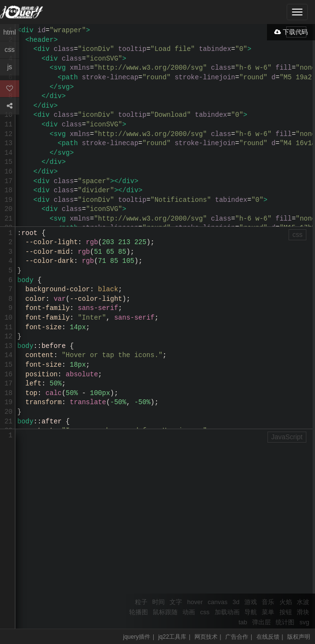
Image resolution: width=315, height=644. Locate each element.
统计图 (285, 622)
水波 (303, 602)
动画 (189, 612)
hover (195, 602)
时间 (158, 602)
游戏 (251, 602)
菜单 (268, 612)
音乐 (268, 602)
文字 (176, 602)
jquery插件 (137, 637)
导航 (251, 612)
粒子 (141, 602)
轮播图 (139, 612)
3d (236, 602)
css (205, 612)
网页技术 (206, 637)
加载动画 (227, 612)
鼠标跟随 (165, 612)
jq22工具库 (172, 637)
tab (243, 622)
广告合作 (237, 637)
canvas (218, 602)
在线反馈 (268, 637)
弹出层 (261, 622)
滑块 (303, 612)
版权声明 (299, 637)
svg (304, 622)
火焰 (286, 602)
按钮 (286, 612)
